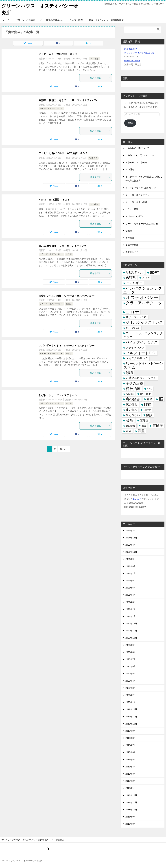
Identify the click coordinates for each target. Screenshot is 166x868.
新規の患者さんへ (55, 20)
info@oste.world (132, 61)
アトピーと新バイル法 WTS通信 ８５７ (63, 153)
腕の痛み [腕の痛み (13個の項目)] (132, 404)
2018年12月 (131, 795)
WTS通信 (95, 59)
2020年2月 (131, 695)
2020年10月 (131, 638)
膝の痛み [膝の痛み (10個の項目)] (131, 410)
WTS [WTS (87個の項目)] (131, 278)
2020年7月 (131, 659)
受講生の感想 (132, 245)
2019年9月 (131, 731)
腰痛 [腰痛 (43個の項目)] (148, 404)
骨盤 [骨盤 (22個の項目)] (141, 431)
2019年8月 (131, 738)
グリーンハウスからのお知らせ (141, 188)
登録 (130, 123)
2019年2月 (131, 781)
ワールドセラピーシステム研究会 (141, 467)
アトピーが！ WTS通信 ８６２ (58, 54)
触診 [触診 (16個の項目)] (149, 415)
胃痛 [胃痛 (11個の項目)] (150, 399)
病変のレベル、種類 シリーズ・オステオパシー (67, 296)
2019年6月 (131, 752)
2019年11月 (131, 717)
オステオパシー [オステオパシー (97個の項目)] (142, 297)
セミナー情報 (132, 209)
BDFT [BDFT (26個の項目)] (154, 272)
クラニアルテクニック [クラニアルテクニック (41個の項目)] (143, 305)
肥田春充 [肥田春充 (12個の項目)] (146, 394)
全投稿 (69, 254)
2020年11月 (131, 631)
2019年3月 (131, 774)
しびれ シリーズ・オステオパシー (59, 395)
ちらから (137, 499)
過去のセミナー (133, 252)
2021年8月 (131, 566)
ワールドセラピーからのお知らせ (142, 224)
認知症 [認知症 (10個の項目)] (144, 420)
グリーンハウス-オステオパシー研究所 (142, 444)
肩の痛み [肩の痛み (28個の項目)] (133, 399)
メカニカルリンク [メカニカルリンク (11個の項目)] (137, 358)
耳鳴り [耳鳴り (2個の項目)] (150, 389)
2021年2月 (131, 609)
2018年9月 (131, 817)
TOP (27, 840)
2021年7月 (131, 573)
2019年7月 (131, 745)
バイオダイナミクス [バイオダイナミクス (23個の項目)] (142, 342)
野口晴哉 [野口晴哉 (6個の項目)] (130, 426)
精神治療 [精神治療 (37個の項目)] (133, 389)
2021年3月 (131, 602)
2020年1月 (131, 702)
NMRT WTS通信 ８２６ (54, 200)
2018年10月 (131, 810)
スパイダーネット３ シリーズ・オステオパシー (67, 346)
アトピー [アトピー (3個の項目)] (146, 278)
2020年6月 (131, 666)
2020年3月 (131, 688)
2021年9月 (131, 559)
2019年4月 (131, 767)
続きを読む (100, 78)
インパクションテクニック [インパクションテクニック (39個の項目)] (143, 290)
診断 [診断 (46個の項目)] (130, 420)
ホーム (6, 20)
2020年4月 (131, 681)
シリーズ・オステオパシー (51, 108)
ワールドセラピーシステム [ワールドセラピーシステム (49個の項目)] (143, 365)
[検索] (143, 30)
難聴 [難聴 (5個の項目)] (144, 426)
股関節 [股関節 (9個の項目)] (130, 394)
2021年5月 (131, 588)
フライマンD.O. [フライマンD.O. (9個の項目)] (135, 348)
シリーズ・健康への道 (136, 202)
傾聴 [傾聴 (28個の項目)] (129, 373)
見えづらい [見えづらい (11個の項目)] (133, 415)
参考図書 (130, 238)
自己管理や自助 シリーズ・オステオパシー (64, 246)
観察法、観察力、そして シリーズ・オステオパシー (69, 100)
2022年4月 (131, 545)
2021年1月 (131, 616)
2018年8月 (131, 824)
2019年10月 (131, 724)
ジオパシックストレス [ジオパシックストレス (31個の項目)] (144, 322)
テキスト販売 (76, 20)
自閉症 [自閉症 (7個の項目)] (147, 410)
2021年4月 (131, 595)
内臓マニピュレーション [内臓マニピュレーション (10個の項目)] (141, 378)
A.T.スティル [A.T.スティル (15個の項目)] (135, 272)
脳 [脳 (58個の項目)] (161, 399)
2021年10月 (131, 552)
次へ (63, 449)
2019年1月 (131, 788)
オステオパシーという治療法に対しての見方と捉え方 (144, 179)
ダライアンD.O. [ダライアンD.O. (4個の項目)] (133, 328)
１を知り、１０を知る (136, 162)
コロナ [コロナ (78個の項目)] (132, 312)
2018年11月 (131, 802)
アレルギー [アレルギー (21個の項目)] (134, 283)
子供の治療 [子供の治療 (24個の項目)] (134, 383)
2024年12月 (131, 538)
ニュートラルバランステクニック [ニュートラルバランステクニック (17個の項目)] (143, 335)
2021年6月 (131, 581)
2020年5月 (131, 674)
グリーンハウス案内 (26, 20)
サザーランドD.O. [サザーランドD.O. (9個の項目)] (136, 317)
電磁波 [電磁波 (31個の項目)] (158, 426)
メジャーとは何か (134, 216)
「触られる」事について (137, 148)
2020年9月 (131, 645)
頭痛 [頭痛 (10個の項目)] (129, 431)
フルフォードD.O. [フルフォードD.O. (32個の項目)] (141, 353)
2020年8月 (131, 652)
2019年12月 (131, 709)
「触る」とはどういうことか (140, 155)
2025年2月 (131, 531)
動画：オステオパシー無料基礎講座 (106, 20)
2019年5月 (131, 760)
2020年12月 (131, 623)
